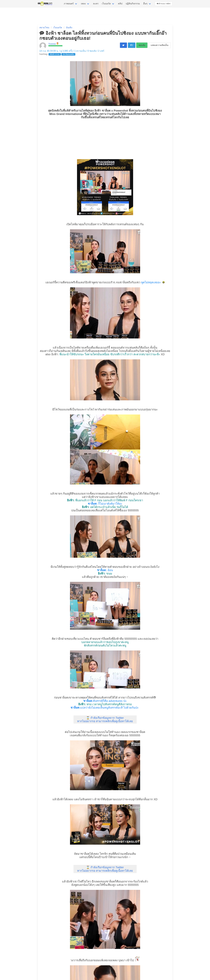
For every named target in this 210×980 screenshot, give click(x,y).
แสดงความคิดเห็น (159, 45)
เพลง (83, 4)
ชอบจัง (142, 45)
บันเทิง (69, 28)
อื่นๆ (145, 4)
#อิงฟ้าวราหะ (55, 54)
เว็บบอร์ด (106, 4)
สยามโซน (44, 28)
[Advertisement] (105, 139)
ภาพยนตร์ (69, 4)
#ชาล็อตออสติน (68, 54)
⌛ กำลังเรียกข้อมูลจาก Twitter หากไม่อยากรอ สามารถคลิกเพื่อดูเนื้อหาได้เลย (105, 719)
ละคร (96, 4)
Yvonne (52, 44)
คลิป (120, 4)
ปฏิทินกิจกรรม (133, 4)
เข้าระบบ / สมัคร (164, 4)
